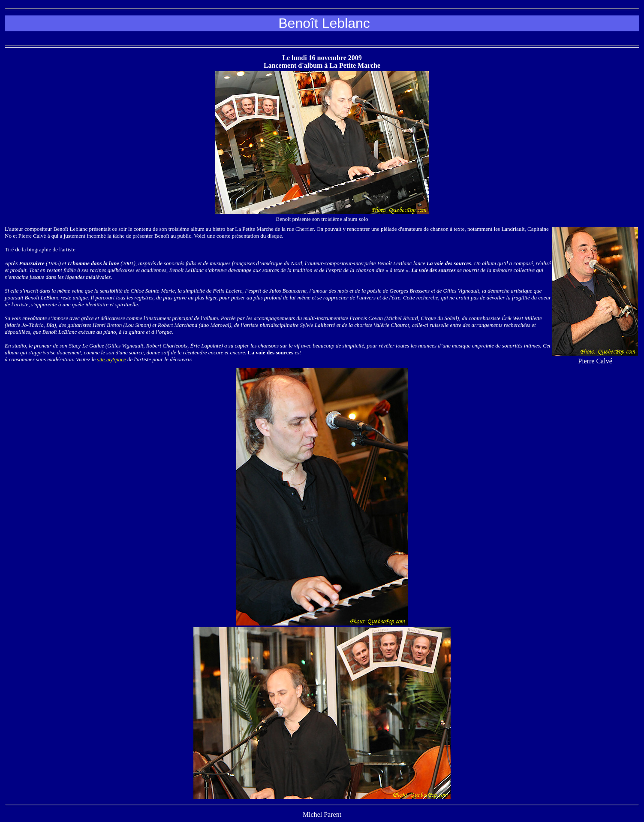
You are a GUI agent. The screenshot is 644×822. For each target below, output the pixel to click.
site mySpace (111, 359)
